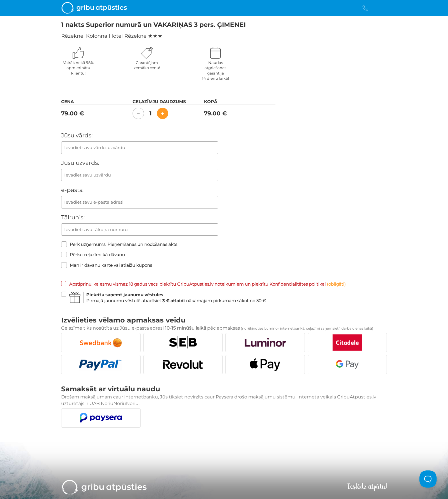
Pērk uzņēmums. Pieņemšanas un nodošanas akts (119, 244)
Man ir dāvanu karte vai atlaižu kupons (107, 265)
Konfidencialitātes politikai (298, 284)
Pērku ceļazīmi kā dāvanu (93, 254)
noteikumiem (229, 284)
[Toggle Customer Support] (428, 479)
